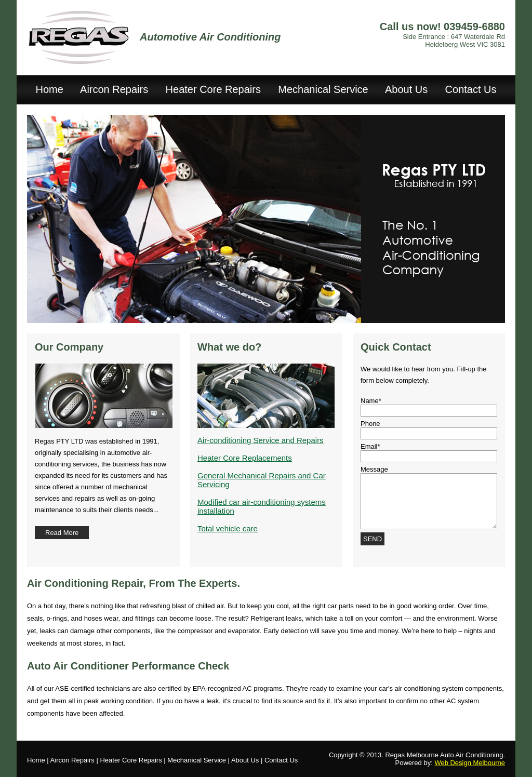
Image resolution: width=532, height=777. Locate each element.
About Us (406, 89)
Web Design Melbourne (470, 763)
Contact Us (471, 89)
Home (49, 89)
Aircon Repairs (114, 89)
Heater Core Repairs (213, 89)
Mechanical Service (323, 89)
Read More (62, 533)
